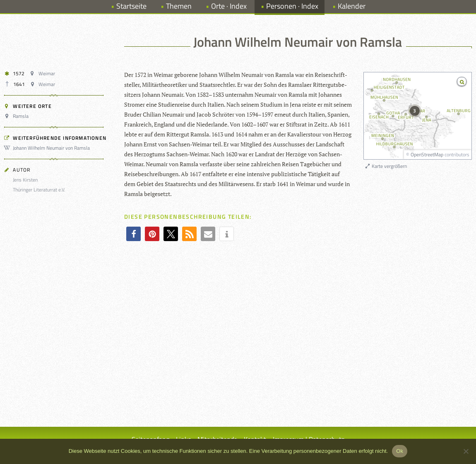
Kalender (352, 6)
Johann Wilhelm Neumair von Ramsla (48, 148)
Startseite (131, 6)
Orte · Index (229, 6)
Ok (400, 451)
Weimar (43, 73)
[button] (133, 234)
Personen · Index (292, 6)
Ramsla (18, 116)
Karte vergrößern (386, 166)
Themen (179, 6)
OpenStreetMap (427, 154)
